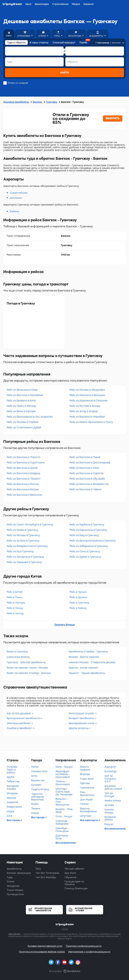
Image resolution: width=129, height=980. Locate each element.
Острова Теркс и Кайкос (12, 770)
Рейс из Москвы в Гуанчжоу (23, 535)
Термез (36, 808)
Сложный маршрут (64, 43)
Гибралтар (13, 781)
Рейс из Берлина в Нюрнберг (87, 417)
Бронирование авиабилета (24, 718)
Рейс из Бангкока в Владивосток (89, 484)
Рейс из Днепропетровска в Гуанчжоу (93, 541)
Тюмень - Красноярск (63, 783)
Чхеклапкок (87, 788)
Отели (10, 882)
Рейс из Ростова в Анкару (85, 406)
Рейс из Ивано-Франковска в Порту (91, 422)
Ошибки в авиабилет (20, 728)
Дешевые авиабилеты (16, 102)
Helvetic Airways (109, 811)
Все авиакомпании (115, 829)
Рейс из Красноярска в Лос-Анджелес (30, 417)
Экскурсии (13, 886)
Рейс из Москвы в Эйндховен (87, 390)
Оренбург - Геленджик (62, 830)
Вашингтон (38, 780)
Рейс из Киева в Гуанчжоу (22, 530)
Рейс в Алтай (15, 592)
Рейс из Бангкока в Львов (85, 457)
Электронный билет (19, 723)
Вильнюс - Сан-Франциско (62, 802)
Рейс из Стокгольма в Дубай (24, 427)
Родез (35, 804)
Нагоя (35, 767)
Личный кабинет (74, 869)
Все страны (14, 820)
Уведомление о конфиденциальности (89, 952)
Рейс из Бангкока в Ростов (23, 484)
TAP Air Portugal (109, 795)
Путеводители (15, 894)
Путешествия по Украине (74, 883)
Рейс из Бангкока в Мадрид (23, 473)
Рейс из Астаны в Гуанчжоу (23, 541)
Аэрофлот (110, 767)
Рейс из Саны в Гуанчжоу (85, 551)
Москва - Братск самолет (84, 657)
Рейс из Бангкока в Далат (22, 468)
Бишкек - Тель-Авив (64, 811)
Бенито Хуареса (85, 768)
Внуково (85, 774)
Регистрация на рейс (82, 713)
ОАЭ (9, 816)
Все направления (66, 843)
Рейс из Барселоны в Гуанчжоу (88, 530)
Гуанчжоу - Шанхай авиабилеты (26, 662)
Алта (34, 776)
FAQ (38, 869)
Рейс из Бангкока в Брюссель (24, 495)
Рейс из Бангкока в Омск (84, 468)
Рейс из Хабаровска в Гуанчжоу (89, 546)
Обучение (71, 877)
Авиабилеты (14, 869)
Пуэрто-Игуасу (40, 789)
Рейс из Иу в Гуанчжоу (20, 551)
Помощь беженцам (76, 888)
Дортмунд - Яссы (62, 837)
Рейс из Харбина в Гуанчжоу (87, 525)
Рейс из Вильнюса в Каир (22, 390)
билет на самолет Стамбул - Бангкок (29, 673)
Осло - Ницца (64, 816)
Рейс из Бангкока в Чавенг (86, 489)
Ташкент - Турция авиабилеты (87, 673)
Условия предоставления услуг (45, 946)
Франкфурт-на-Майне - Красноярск (63, 774)
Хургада (85, 783)
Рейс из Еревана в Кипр (21, 401)
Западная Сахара (13, 787)
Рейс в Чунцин (78, 592)
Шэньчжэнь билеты (18, 657)
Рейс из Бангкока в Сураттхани (26, 463)
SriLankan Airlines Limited (113, 787)
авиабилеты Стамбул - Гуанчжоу (88, 652)
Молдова (12, 793)
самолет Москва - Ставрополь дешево (92, 662)
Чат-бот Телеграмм (47, 873)
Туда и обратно (16, 43)
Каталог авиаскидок (19, 873)
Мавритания (14, 807)
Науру (10, 811)
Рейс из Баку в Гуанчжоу (84, 535)
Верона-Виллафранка (88, 810)
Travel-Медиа (15, 890)
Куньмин (36, 785)
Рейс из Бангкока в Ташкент (24, 479)
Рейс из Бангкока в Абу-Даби (87, 479)
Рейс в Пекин (15, 597)
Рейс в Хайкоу (78, 608)
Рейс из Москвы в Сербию (23, 422)
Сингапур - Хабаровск (62, 822)
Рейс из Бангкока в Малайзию (25, 395)
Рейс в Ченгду (15, 613)
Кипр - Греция (64, 767)
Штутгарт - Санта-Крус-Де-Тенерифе (64, 792)
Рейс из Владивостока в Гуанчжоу (27, 546)
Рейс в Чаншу (15, 608)
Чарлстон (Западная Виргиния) (38, 797)
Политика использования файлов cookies (42, 952)
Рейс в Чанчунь (16, 603)
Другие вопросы (79, 728)
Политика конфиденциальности (84, 946)
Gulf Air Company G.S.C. (110, 779)
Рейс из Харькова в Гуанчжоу (24, 562)
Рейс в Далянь (78, 597)
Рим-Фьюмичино (87, 794)
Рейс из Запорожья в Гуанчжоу (25, 557)
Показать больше (65, 625)
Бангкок (38, 102)
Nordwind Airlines (110, 818)
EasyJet (109, 824)
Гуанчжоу (52, 102)
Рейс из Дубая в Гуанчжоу (85, 557)
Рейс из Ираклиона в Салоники (89, 401)
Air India (109, 805)
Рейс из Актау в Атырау (84, 411)
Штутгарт (86, 816)
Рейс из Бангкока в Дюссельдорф (90, 463)
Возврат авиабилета (82, 718)
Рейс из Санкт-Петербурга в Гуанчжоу (30, 525)
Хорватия (12, 802)
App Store (70, 873)
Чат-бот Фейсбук (46, 877)
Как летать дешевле (19, 713)
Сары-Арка (87, 779)
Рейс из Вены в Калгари (21, 411)
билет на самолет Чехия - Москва (27, 668)
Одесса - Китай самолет (83, 668)
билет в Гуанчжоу (17, 652)
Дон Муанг (87, 800)
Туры (10, 877)
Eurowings (110, 771)
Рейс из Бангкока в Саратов (87, 473)
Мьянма (11, 798)
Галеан (84, 804)
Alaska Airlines (113, 801)
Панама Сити (39, 771)
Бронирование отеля (82, 723)
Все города (38, 817)
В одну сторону (39, 43)
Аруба (10, 777)
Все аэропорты (89, 820)
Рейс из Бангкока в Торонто (24, 457)
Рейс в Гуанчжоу (79, 603)
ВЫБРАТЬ (113, 118)
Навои (35, 813)
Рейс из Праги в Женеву (21, 406)
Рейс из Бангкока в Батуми (23, 489)
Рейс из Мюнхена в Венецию (87, 395)
